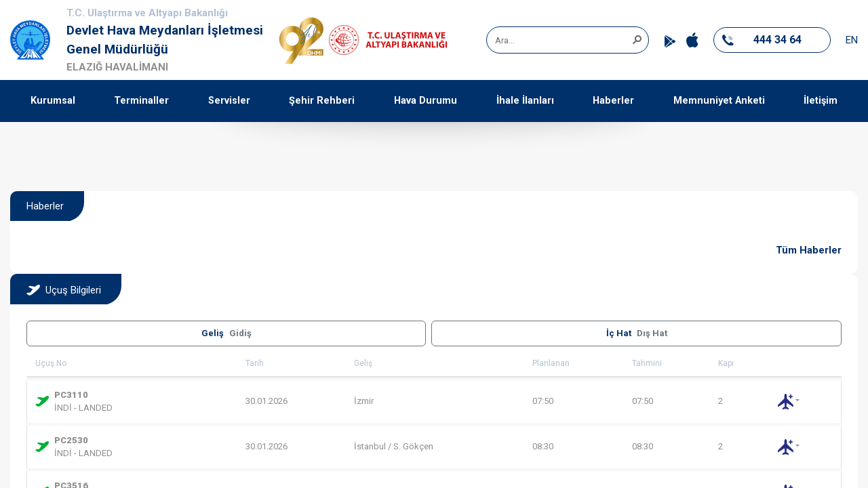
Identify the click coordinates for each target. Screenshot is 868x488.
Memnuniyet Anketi (719, 101)
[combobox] (563, 40)
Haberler (613, 101)
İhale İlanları (525, 101)
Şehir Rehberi (322, 101)
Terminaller (141, 101)
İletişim (821, 101)
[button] (637, 39)
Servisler (229, 101)
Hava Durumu (426, 101)
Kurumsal (53, 101)
